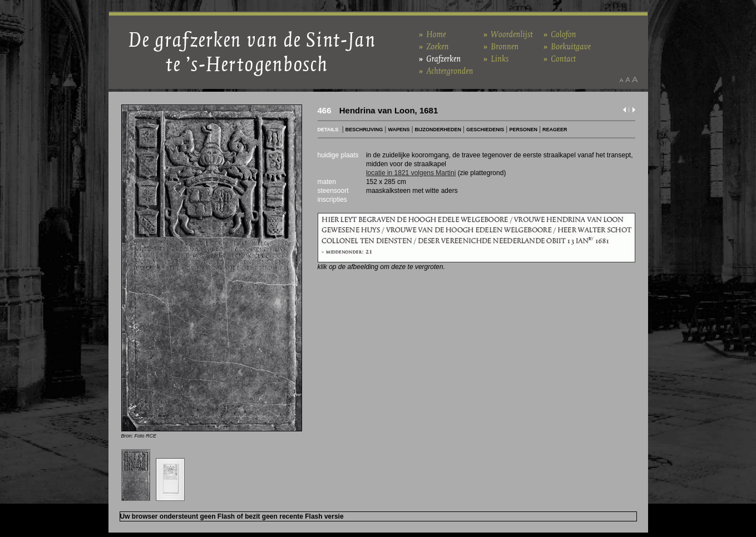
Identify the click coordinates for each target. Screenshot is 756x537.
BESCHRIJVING (364, 130)
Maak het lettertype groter (635, 79)
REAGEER (555, 130)
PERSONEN (523, 130)
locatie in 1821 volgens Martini (411, 173)
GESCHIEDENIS (485, 130)
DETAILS (328, 130)
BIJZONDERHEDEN (438, 130)
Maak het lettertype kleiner (621, 79)
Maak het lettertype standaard (627, 79)
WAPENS (399, 130)
